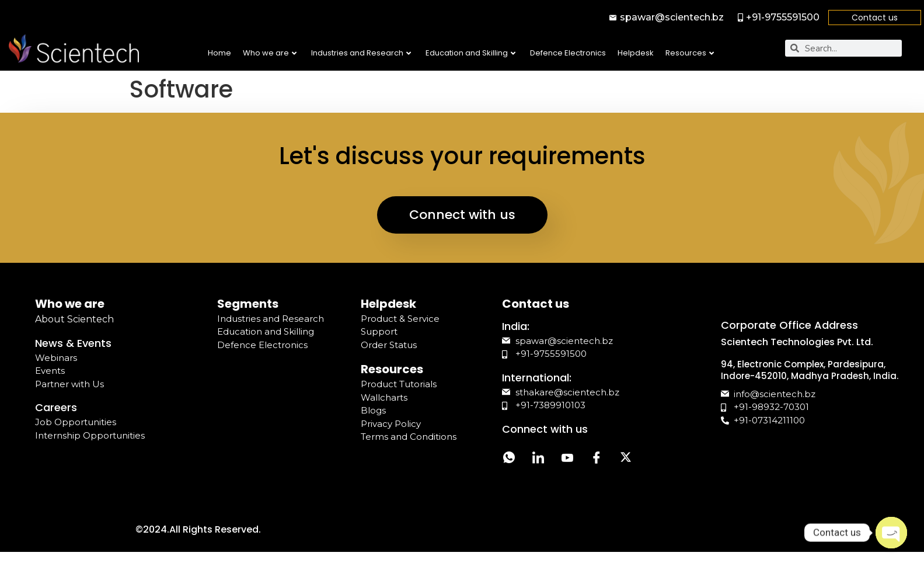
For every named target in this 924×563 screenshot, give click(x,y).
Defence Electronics (568, 53)
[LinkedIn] (538, 459)
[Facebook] (597, 459)
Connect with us (462, 215)
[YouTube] (567, 459)
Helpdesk (636, 53)
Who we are (270, 53)
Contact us (875, 18)
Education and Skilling (470, 53)
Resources (690, 53)
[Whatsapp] (509, 459)
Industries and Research (361, 53)
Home (219, 53)
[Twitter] (626, 459)
